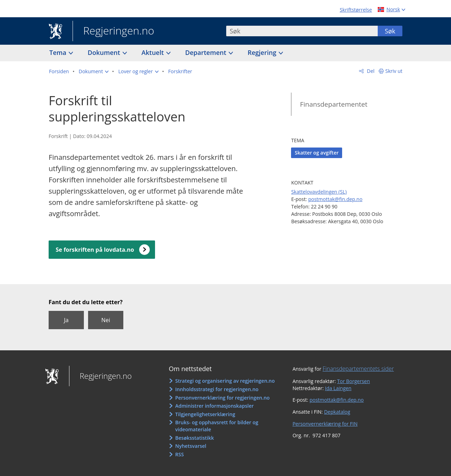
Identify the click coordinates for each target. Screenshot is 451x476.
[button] (94, 71)
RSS (179, 454)
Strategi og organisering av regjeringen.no (225, 381)
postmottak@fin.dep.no (335, 199)
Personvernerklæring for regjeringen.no (222, 398)
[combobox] (302, 31)
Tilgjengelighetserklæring (205, 414)
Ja (66, 320)
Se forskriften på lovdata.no (95, 250)
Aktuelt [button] (154, 52)
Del (370, 71)
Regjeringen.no (113, 31)
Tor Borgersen (354, 381)
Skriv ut (394, 71)
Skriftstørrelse (356, 10)
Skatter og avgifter (317, 153)
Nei (106, 320)
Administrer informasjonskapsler (214, 406)
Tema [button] (59, 52)
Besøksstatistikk (194, 438)
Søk (390, 31)
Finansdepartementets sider (358, 369)
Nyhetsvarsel (191, 446)
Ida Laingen (338, 388)
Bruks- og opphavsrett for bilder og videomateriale (217, 426)
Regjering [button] (263, 52)
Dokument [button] (105, 52)
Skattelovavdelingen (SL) (319, 192)
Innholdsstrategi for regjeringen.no (217, 389)
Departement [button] (207, 52)
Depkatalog (337, 412)
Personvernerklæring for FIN (325, 424)
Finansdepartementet (333, 104)
